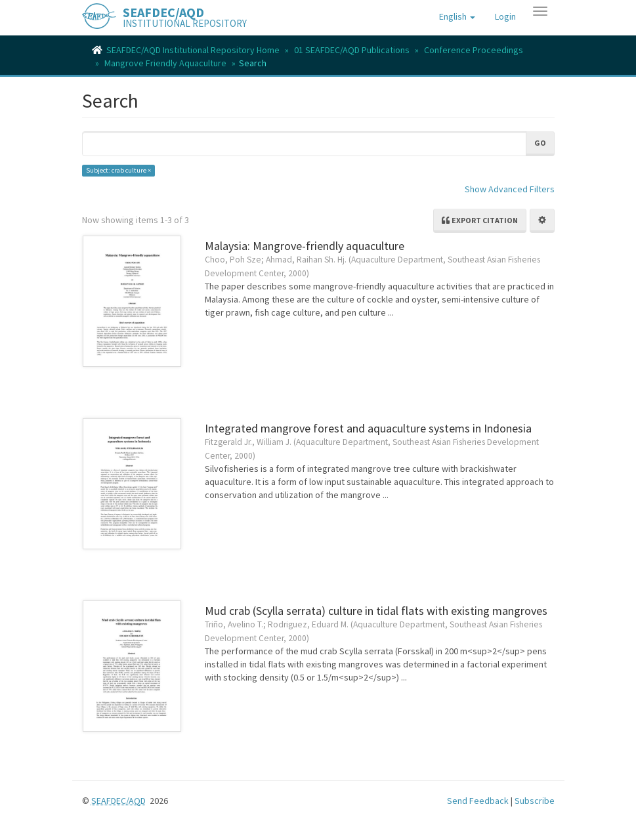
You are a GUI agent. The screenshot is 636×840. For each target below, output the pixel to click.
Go (540, 143)
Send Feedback (478, 801)
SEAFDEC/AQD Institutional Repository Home (193, 50)
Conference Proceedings (474, 50)
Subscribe (535, 801)
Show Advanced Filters (510, 189)
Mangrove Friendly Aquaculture (165, 63)
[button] (457, 16)
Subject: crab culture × (118, 170)
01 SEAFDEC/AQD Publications (352, 50)
